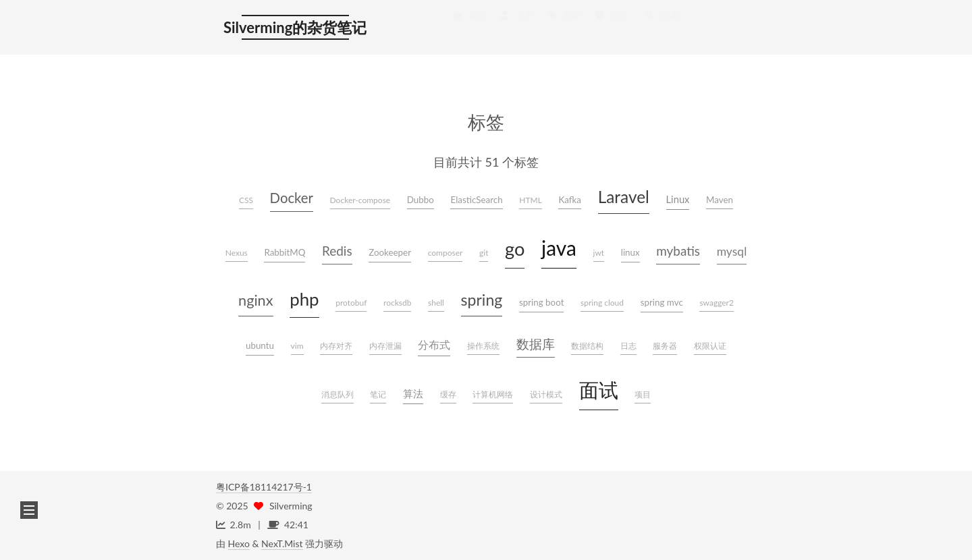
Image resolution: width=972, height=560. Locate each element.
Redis (337, 251)
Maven (720, 200)
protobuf (351, 303)
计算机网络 (493, 394)
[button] (29, 510)
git (484, 253)
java (559, 248)
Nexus (237, 253)
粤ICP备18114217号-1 (264, 487)
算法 (413, 393)
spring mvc (662, 302)
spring (482, 300)
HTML (531, 200)
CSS (246, 200)
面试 (599, 390)
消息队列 (337, 394)
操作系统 (483, 346)
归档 (611, 28)
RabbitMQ (285, 252)
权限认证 (710, 346)
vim (297, 346)
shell (436, 303)
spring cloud (602, 303)
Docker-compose (360, 200)
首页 (468, 28)
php (304, 299)
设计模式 (546, 394)
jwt (599, 253)
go (515, 249)
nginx (256, 300)
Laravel (624, 197)
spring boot (542, 302)
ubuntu (260, 345)
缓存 (448, 394)
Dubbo (421, 200)
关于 (516, 28)
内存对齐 (336, 346)
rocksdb (397, 303)
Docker (292, 198)
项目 (643, 394)
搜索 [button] (661, 28)
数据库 (536, 344)
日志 (628, 346)
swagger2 (717, 303)
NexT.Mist (282, 543)
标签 (564, 28)
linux (630, 252)
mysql (732, 251)
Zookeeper (390, 252)
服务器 (665, 346)
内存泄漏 (385, 346)
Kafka (570, 200)
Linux (678, 199)
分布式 (434, 344)
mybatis (678, 251)
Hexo (239, 543)
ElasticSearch (476, 200)
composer (446, 253)
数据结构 (587, 346)
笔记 (378, 394)
